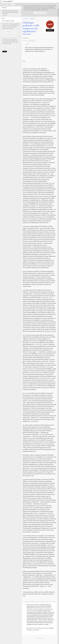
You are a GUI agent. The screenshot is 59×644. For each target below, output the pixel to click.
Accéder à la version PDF (9, 47)
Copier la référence (9, 32)
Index (9, 5)
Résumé (25, 41)
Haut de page (39, 638)
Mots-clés (31, 41)
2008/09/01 (33, 18)
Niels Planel (5, 14)
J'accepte (36, 13)
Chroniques (25, 18)
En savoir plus (43, 13)
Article (13, 5)
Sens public (4, 5)
